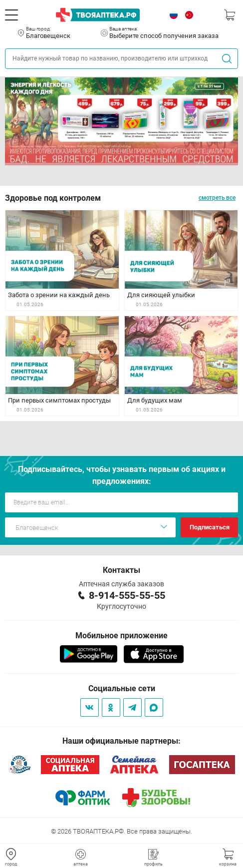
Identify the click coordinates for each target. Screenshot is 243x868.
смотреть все (217, 198)
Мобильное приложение (121, 636)
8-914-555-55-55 (127, 595)
